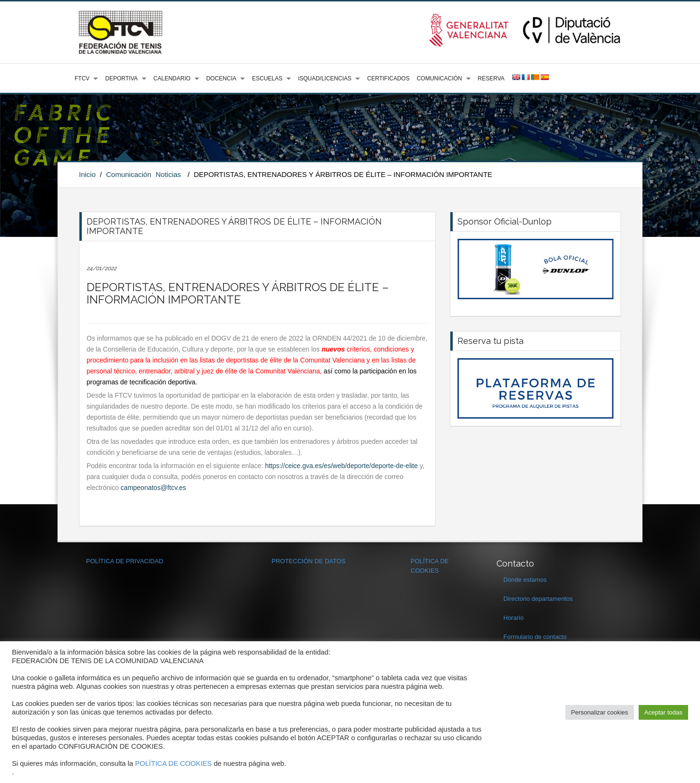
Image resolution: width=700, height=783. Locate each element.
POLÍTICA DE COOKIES (173, 763)
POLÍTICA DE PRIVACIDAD (125, 561)
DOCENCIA (221, 78)
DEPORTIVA (121, 78)
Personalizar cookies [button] (600, 712)
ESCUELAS (267, 78)
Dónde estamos (525, 580)
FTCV (82, 78)
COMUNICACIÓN (439, 78)
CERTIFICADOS (388, 78)
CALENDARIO (172, 78)
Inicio (87, 174)
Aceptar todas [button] (663, 712)
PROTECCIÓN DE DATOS (309, 561)
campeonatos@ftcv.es (154, 488)
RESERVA (491, 78)
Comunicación (129, 174)
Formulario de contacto (535, 637)
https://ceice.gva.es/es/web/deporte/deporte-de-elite (341, 466)
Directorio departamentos (538, 599)
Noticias (168, 174)
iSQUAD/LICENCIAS (325, 78)
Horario (514, 618)
